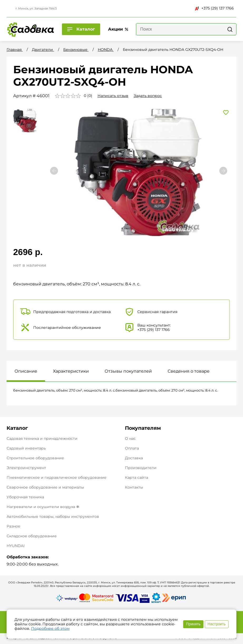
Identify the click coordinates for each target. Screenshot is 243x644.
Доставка (134, 458)
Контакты (134, 487)
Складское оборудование (32, 536)
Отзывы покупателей (128, 371)
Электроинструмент (26, 468)
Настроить (217, 624)
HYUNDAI (16, 546)
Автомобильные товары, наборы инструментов (53, 516)
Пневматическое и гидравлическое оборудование (57, 477)
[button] (223, 171)
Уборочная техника (25, 497)
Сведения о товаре (189, 371)
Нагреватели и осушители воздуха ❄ (43, 507)
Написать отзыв (113, 96)
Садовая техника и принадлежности (42, 438)
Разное (13, 526)
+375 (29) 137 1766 (214, 8)
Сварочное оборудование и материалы (45, 487)
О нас (130, 439)
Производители (141, 468)
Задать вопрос (148, 96)
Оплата (132, 448)
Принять (193, 624)
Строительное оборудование (35, 458)
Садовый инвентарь (26, 448)
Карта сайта (137, 478)
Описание (26, 371)
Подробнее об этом (50, 628)
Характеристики (71, 371)
